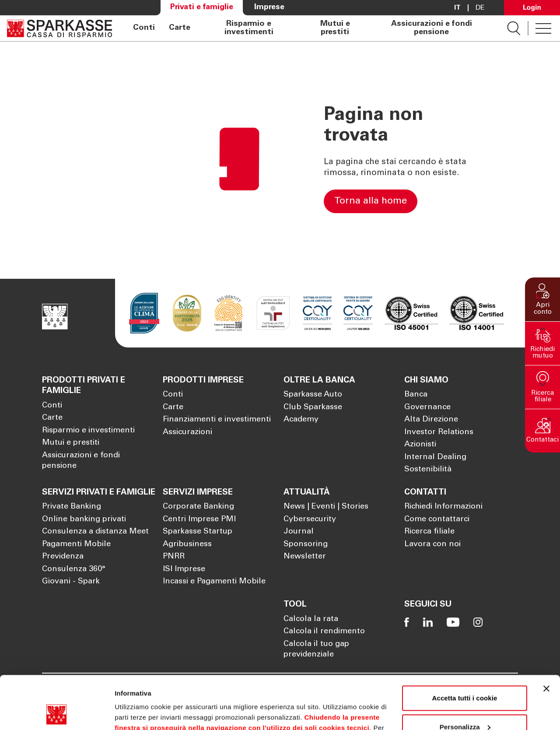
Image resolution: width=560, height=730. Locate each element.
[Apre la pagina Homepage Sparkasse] (59, 28)
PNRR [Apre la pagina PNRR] (174, 557)
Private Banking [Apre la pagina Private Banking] (72, 507)
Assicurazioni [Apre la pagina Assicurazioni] (187, 432)
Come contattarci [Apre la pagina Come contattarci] (437, 519)
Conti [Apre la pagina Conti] (144, 28)
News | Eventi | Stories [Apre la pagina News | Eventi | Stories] (326, 507)
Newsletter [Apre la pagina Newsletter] (305, 557)
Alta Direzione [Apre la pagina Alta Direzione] (431, 420)
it (457, 8)
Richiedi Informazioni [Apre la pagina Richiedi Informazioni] (443, 507)
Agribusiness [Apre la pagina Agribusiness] (187, 544)
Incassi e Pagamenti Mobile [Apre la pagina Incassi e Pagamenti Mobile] (214, 582)
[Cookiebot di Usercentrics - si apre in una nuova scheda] (57, 713)
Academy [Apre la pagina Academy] (301, 420)
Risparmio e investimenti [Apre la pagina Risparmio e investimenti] (249, 28)
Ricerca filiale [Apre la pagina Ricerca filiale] (429, 532)
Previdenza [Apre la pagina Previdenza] (63, 557)
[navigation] (310, 28)
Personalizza (465, 677)
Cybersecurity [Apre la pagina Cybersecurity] (310, 519)
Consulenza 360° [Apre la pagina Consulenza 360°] (74, 569)
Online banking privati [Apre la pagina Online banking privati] (84, 519)
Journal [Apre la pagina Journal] (299, 532)
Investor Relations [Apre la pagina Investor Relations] (439, 432)
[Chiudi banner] (546, 639)
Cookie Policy (359, 689)
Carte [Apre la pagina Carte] (180, 28)
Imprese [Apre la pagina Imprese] (269, 7)
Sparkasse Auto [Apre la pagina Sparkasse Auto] (313, 395)
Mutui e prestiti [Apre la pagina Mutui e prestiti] (335, 28)
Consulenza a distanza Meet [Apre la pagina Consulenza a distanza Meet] (95, 532)
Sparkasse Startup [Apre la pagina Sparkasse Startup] (198, 532)
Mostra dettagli (138, 713)
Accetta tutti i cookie (465, 648)
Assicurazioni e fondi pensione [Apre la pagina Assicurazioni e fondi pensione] (432, 28)
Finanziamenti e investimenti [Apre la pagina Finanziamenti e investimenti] (217, 420)
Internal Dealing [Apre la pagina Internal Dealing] (435, 457)
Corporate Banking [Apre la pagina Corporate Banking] (198, 507)
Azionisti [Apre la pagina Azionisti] (420, 445)
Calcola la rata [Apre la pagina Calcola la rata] (311, 619)
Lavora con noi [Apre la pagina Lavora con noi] (432, 544)
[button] (542, 299)
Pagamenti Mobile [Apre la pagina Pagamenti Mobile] (76, 544)
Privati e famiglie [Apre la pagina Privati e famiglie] (202, 7)
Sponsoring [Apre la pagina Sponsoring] (306, 544)
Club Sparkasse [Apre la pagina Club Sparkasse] (313, 407)
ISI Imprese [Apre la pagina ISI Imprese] (184, 569)
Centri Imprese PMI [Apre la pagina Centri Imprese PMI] (199, 519)
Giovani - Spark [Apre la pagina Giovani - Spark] (71, 582)
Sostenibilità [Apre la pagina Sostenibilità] (428, 470)
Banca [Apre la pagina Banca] (416, 395)
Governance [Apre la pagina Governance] (427, 407)
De (480, 8)
